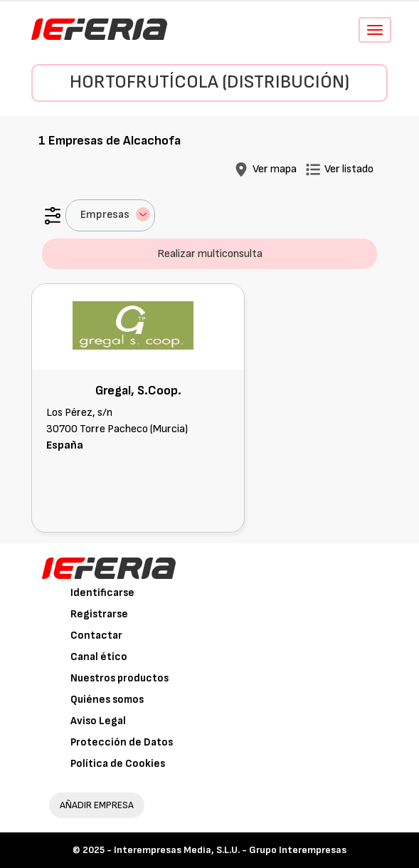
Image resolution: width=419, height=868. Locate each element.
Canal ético (99, 657)
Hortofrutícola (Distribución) (210, 82)
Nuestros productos (120, 678)
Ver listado (349, 169)
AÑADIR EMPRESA (97, 805)
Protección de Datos (122, 742)
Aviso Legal (98, 721)
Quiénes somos (107, 700)
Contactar (96, 636)
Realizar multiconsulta (210, 254)
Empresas (115, 214)
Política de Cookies (118, 764)
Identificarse (102, 593)
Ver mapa (275, 169)
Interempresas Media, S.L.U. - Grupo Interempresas (230, 850)
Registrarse (99, 614)
